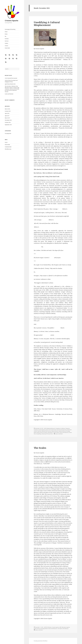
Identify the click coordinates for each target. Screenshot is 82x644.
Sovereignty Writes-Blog (10, 29)
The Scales (40, 448)
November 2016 (8, 120)
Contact (6, 46)
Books (6, 34)
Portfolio (7, 39)
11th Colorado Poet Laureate (11, 78)
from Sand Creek (52, 430)
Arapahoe (58, 428)
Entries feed (7, 145)
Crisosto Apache (12, 20)
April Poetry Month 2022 (10, 84)
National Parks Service (46, 431)
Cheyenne (67, 428)
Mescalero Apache (66, 627)
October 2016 (8, 122)
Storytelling (39, 434)
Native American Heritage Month (41, 629)
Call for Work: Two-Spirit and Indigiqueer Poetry (11, 81)
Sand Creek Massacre (64, 432)
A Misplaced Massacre (50, 428)
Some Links (7, 48)
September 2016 (8, 125)
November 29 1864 (52, 432)
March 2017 (7, 118)
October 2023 (8, 111)
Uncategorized (8, 133)
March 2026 (7, 109)
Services (7, 41)
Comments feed (8, 147)
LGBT (60, 627)
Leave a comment (59, 434)
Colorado (36, 430)
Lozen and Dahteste (9, 94)
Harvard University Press (62, 430)
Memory (39, 431)
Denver (47, 430)
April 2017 (7, 116)
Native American (55, 431)
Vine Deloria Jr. (65, 629)
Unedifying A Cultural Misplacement (47, 24)
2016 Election (49, 627)
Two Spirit (60, 629)
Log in (6, 142)
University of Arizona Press (47, 434)
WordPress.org (8, 149)
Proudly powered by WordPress (41, 641)
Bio (6, 36)
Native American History (42, 432)
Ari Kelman (63, 428)
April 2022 (7, 113)
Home (6, 32)
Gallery (6, 43)
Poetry (58, 432)
